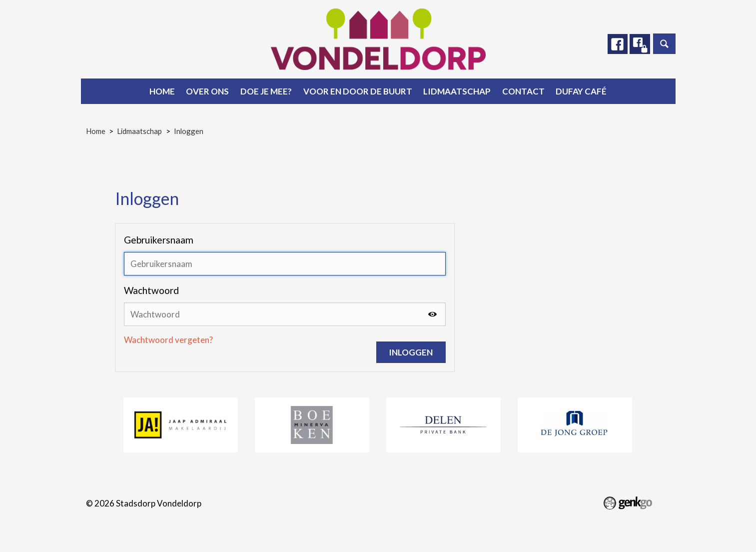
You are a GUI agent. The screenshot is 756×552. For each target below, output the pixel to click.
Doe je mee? (266, 91)
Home (162, 91)
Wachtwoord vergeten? (168, 340)
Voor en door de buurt (358, 91)
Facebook (618, 44)
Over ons (207, 91)
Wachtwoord (151, 290)
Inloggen (189, 131)
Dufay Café (581, 91)
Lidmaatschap (457, 91)
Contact (523, 91)
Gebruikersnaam (159, 240)
